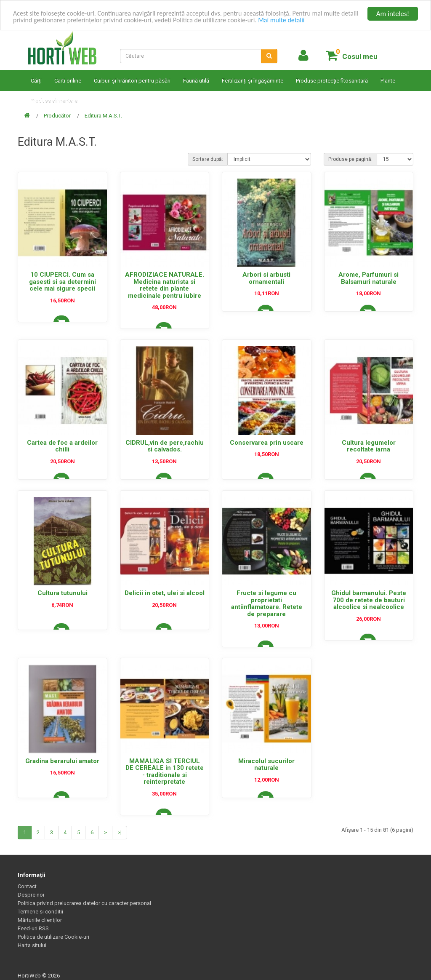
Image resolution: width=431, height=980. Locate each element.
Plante (388, 81)
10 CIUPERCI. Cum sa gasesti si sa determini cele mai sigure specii (63, 282)
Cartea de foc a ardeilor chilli (62, 446)
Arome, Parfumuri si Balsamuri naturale (368, 278)
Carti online (68, 81)
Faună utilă (196, 81)
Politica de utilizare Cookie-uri (53, 937)
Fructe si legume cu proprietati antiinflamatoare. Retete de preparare (267, 603)
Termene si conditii (40, 912)
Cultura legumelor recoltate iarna (369, 446)
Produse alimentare (54, 101)
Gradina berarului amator (62, 761)
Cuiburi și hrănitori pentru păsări (132, 81)
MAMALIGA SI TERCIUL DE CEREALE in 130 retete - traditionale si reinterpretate (165, 772)
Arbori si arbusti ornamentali (266, 278)
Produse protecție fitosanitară (332, 81)
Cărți (36, 81)
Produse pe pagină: (350, 159)
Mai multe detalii (318, 21)
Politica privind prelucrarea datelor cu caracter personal (84, 903)
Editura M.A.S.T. (103, 116)
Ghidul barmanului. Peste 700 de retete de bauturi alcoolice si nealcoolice (369, 600)
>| (120, 832)
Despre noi (31, 895)
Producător (57, 116)
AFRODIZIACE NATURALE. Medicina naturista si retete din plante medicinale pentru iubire (165, 285)
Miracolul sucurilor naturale (266, 765)
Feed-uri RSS (33, 928)
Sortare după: (208, 159)
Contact (27, 886)
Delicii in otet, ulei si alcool (165, 593)
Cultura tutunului (63, 593)
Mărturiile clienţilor (40, 920)
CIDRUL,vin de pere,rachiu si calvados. (165, 446)
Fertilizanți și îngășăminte (253, 81)
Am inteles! (393, 14)
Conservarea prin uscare (267, 443)
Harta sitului (32, 945)
